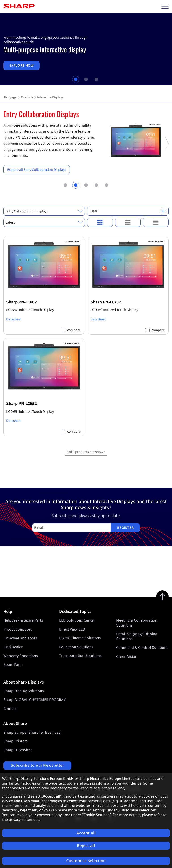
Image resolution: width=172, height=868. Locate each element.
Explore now (22, 66)
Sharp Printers (15, 741)
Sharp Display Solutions (24, 691)
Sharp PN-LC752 (106, 302)
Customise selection (86, 861)
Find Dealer (13, 647)
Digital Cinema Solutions (80, 638)
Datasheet (14, 319)
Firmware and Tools (20, 638)
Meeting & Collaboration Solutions (137, 623)
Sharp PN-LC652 (21, 404)
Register (125, 528)
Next (167, 165)
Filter (127, 211)
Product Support (17, 629)
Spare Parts (13, 665)
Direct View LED (72, 629)
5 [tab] (106, 185)
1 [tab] (76, 79)
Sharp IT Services (18, 750)
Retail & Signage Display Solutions (137, 637)
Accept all (86, 833)
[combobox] (44, 211)
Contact (10, 709)
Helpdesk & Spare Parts (23, 620)
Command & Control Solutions (142, 648)
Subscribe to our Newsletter (37, 765)
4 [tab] (96, 185)
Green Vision (127, 657)
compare (74, 330)
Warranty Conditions (21, 656)
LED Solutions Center (77, 620)
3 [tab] (96, 79)
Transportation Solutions (80, 656)
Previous (5, 165)
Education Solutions (76, 647)
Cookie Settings (97, 815)
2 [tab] (86, 79)
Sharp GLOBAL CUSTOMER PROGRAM (35, 700)
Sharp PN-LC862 (21, 302)
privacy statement (24, 819)
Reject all (86, 846)
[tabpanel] (86, 49)
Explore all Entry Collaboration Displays (37, 170)
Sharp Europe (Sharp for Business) (32, 732)
